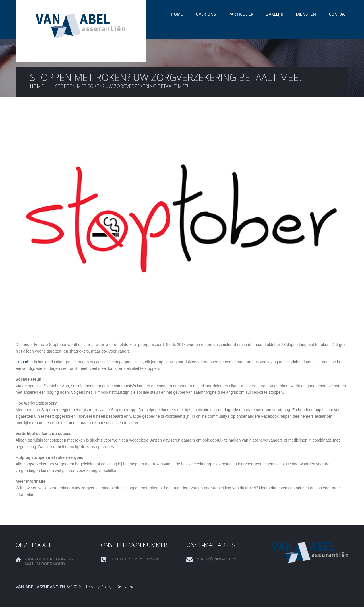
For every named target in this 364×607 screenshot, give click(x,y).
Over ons (206, 14)
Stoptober (24, 362)
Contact (339, 14)
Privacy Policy (99, 587)
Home (177, 14)
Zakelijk (275, 14)
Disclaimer (126, 587)
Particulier (241, 14)
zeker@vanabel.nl (217, 559)
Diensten (306, 14)
